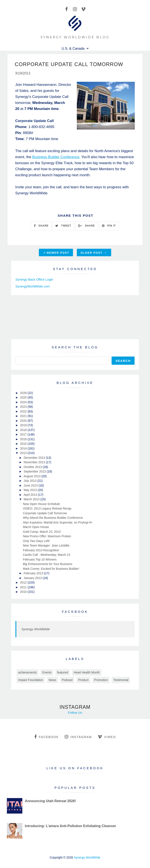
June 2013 (31, 486)
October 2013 (33, 467)
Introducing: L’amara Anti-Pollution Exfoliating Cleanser (70, 826)
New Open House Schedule (42, 504)
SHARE (41, 226)
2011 (24, 587)
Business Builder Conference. (56, 157)
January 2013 (33, 578)
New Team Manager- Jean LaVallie (46, 546)
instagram (78, 737)
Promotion (101, 680)
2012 (24, 583)
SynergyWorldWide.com (33, 287)
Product (83, 680)
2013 (24, 453)
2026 (24, 393)
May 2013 (31, 490)
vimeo (107, 737)
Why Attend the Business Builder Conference (53, 518)
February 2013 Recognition (41, 550)
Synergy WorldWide (36, 629)
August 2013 (33, 476)
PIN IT (109, 226)
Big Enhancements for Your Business (48, 564)
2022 (24, 412)
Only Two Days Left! (36, 541)
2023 (24, 407)
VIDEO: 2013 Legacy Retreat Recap (47, 509)
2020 (24, 421)
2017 (24, 435)
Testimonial (121, 680)
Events (47, 673)
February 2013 (34, 574)
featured (63, 673)
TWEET (63, 226)
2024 (24, 402)
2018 (24, 430)
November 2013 (35, 463)
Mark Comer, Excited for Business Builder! (51, 569)
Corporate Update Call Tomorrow (45, 513)
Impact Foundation (31, 680)
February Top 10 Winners (40, 560)
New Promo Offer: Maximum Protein (47, 537)
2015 (24, 444)
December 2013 (35, 458)
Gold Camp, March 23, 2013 (42, 532)
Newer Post (56, 253)
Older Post (93, 253)
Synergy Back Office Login (34, 280)
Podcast (67, 680)
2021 (24, 416)
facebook (47, 737)
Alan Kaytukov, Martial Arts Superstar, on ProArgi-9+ (58, 523)
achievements (27, 673)
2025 (24, 398)
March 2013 (32, 500)
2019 (24, 426)
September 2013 (35, 472)
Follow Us (75, 713)
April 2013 (31, 495)
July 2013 (30, 481)
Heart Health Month (87, 673)
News (52, 680)
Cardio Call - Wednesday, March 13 (47, 555)
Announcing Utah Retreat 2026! (50, 801)
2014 (24, 449)
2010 (24, 592)
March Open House (36, 527)
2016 (24, 439)
